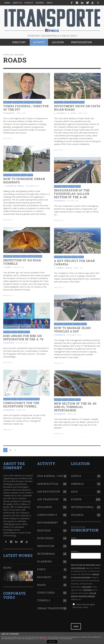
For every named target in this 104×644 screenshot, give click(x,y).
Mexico (76, 323)
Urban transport (50, 606)
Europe (16, 175)
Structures (46, 591)
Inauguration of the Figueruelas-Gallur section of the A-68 (72, 193)
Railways (44, 575)
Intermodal (46, 552)
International (71, 102)
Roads (38, 102)
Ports (41, 568)
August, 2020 (22, 342)
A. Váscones (59, 113)
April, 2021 (79, 267)
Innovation (46, 544)
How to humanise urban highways (24, 180)
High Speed (45, 537)
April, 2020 (21, 409)
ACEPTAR (52, 642)
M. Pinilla (19, 186)
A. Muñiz (7, 267)
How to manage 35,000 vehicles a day (72, 329)
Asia (74, 490)
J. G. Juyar (71, 113)
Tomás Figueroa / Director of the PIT (26, 108)
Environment (48, 521)
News (65, 186)
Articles (59, 102)
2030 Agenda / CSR (50, 474)
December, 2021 (33, 186)
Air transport (48, 498)
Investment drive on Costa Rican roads (77, 108)
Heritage (44, 529)
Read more (9, 138)
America (8, 102)
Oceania (77, 513)
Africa (76, 474)
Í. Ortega (68, 267)
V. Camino (58, 267)
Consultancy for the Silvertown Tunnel (21, 404)
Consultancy (47, 513)
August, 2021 (73, 200)
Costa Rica (18, 102)
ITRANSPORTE (9, 113)
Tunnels (38, 256)
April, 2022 (21, 113)
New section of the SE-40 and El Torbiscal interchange (75, 406)
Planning (44, 560)
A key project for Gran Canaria (74, 262)
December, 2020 (74, 334)
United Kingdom (32, 398)
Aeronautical (48, 482)
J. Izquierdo (9, 186)
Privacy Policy (82, 606)
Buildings (45, 505)
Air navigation (49, 490)
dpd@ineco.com (76, 598)
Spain (30, 175)
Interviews (29, 102)
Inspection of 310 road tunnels (22, 262)
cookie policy (43, 639)
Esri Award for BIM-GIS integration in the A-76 (23, 337)
